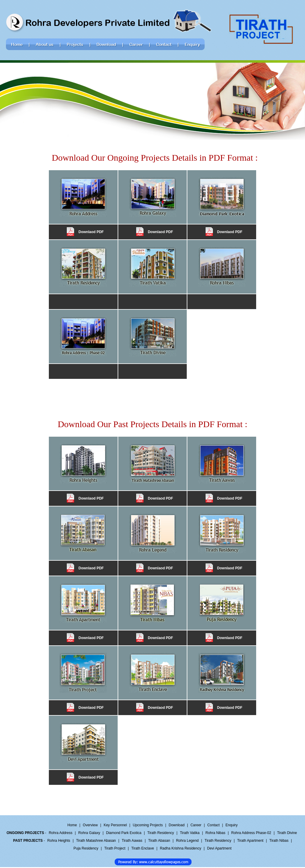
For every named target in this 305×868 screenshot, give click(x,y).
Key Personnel (115, 825)
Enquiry (232, 825)
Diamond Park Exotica (124, 833)
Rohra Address (61, 833)
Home (72, 825)
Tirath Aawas (132, 841)
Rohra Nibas (215, 833)
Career (196, 825)
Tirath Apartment (250, 841)
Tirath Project (115, 848)
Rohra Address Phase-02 (251, 833)
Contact (213, 825)
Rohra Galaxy (89, 833)
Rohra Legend (187, 841)
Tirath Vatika (190, 833)
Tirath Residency (161, 833)
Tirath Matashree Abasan (96, 841)
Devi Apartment (219, 848)
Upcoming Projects (148, 825)
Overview (90, 825)
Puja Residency (86, 848)
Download (176, 825)
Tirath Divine (287, 833)
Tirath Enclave (143, 848)
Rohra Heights (59, 841)
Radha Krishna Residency (181, 848)
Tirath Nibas (279, 841)
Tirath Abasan (159, 841)
